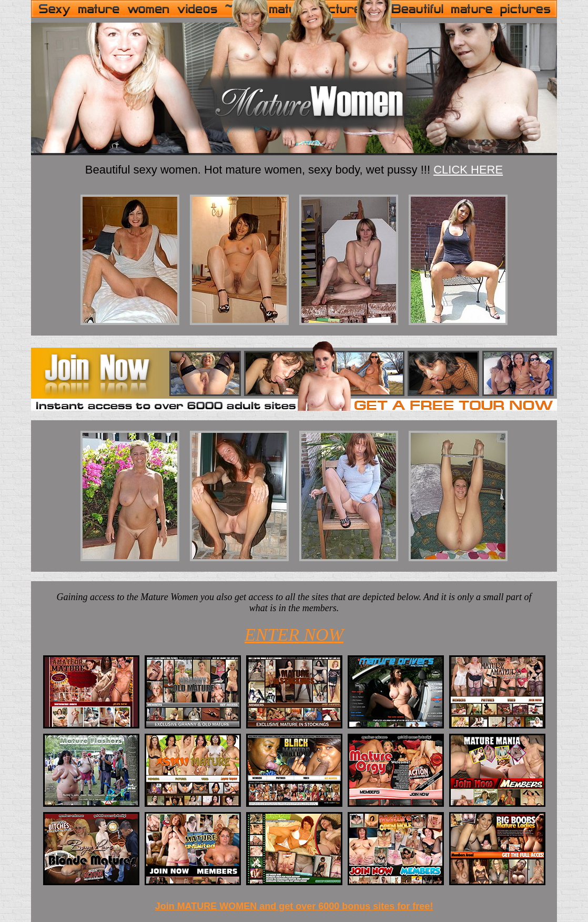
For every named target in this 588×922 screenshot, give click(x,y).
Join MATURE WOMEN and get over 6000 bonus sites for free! (294, 906)
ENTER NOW (294, 635)
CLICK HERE (468, 170)
